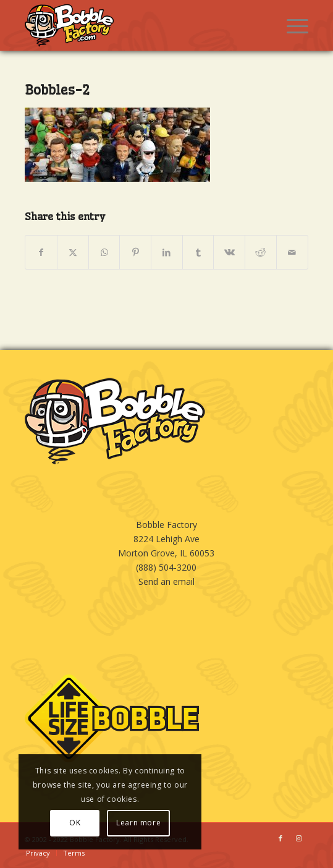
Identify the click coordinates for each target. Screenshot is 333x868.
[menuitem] (291, 25)
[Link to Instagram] (299, 838)
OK (75, 823)
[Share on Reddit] (261, 252)
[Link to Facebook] (280, 838)
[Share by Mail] (292, 252)
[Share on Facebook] (41, 252)
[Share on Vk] (229, 252)
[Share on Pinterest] (135, 252)
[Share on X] (73, 252)
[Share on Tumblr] (198, 252)
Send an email (166, 581)
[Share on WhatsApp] (104, 252)
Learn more (138, 823)
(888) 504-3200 (166, 567)
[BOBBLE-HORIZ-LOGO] (138, 25)
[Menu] (291, 25)
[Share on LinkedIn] (167, 252)
